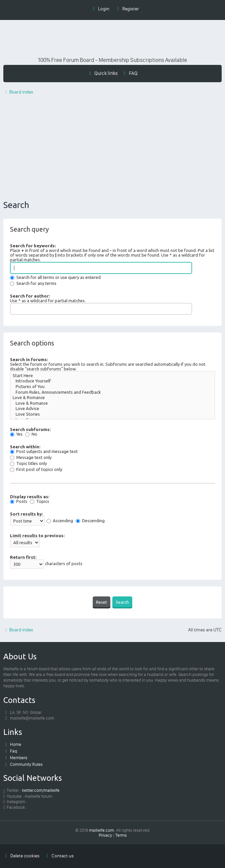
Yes (16, 434)
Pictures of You (112, 387)
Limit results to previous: (37, 536)
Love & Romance (112, 398)
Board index (18, 630)
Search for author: (30, 296)
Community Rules (26, 764)
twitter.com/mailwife (41, 790)
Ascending (60, 521)
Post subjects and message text (44, 451)
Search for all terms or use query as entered (55, 277)
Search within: (25, 447)
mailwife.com (102, 830)
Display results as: (30, 497)
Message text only (31, 457)
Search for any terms (33, 283)
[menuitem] (130, 73)
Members (19, 758)
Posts (19, 501)
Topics (40, 501)
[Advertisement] (112, 149)
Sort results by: (26, 514)
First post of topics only (36, 469)
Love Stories (112, 415)
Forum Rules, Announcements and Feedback (112, 393)
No (31, 434)
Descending (90, 521)
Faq (13, 751)
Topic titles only (28, 463)
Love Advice (112, 409)
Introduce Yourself (112, 381)
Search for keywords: (33, 246)
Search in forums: (29, 359)
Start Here (112, 376)
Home (16, 744)
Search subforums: (30, 429)
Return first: (23, 557)
